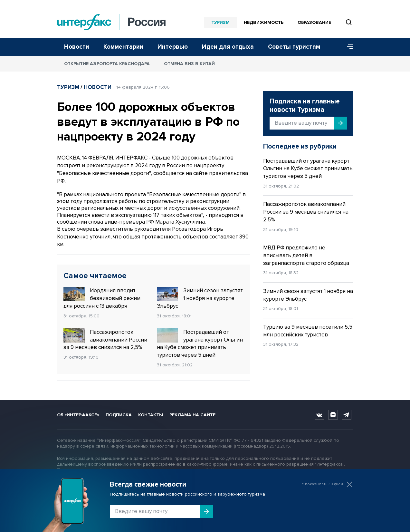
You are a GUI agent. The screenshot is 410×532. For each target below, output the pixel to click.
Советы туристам (294, 47)
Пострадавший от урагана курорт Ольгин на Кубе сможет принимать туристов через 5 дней (200, 343)
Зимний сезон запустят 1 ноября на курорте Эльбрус (200, 298)
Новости (77, 47)
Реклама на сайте (192, 415)
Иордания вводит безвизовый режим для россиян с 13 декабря (102, 298)
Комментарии (123, 47)
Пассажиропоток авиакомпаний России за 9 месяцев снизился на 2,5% (105, 340)
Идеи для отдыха (228, 47)
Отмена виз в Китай (189, 64)
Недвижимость (264, 22)
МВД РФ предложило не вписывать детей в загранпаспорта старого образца (306, 255)
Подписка (119, 415)
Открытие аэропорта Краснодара (107, 64)
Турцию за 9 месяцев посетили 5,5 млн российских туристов (308, 331)
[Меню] (348, 47)
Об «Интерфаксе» (78, 415)
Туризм (220, 22)
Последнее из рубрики (300, 146)
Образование (314, 22)
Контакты (151, 415)
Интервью (173, 47)
